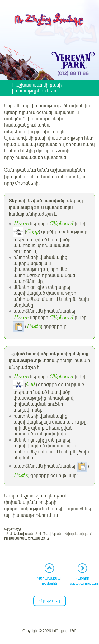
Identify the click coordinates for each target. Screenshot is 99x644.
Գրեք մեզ (50, 601)
